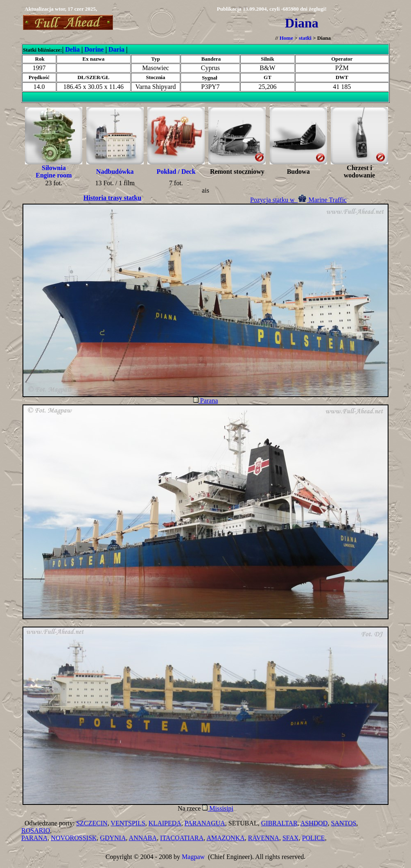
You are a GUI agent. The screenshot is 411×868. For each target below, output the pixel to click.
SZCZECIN (92, 823)
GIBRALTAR (279, 823)
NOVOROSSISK (74, 838)
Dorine (94, 49)
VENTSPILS (128, 823)
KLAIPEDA (165, 823)
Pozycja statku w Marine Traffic (298, 200)
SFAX (291, 838)
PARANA (34, 838)
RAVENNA (264, 838)
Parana (206, 401)
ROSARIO (36, 831)
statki (305, 38)
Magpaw (193, 857)
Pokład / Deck (176, 172)
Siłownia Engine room (54, 172)
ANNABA (143, 838)
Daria (116, 49)
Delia (72, 49)
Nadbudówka (115, 172)
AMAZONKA (225, 838)
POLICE (314, 838)
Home (286, 38)
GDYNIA (113, 838)
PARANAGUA (205, 823)
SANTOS (343, 823)
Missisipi (218, 808)
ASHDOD (314, 823)
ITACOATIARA (182, 838)
